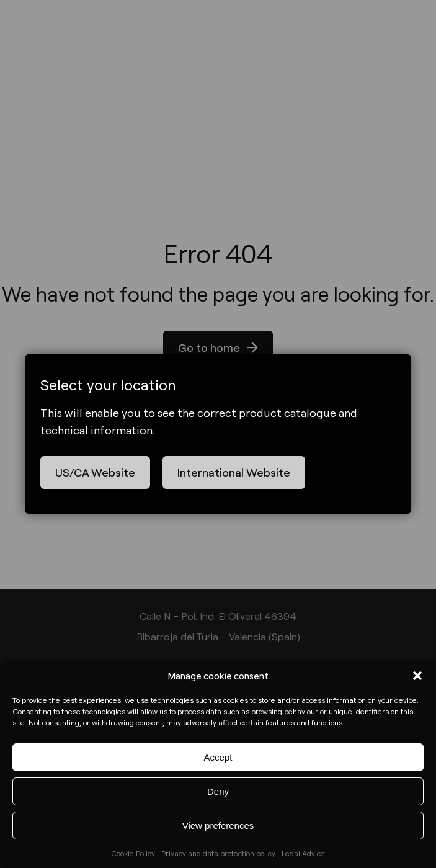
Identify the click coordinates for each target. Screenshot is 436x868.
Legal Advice (303, 853)
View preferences (218, 825)
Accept (218, 757)
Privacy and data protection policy (218, 853)
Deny (218, 791)
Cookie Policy (133, 853)
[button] (417, 676)
